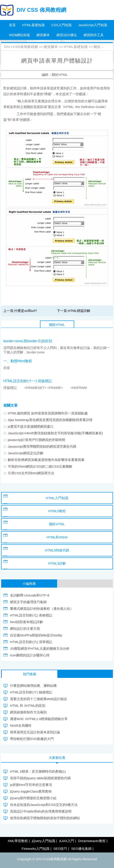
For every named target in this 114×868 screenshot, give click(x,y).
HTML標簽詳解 (79, 311)
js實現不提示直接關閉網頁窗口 (31, 426)
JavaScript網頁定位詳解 (26, 453)
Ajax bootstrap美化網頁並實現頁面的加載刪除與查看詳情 (50, 420)
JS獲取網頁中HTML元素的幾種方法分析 (40, 649)
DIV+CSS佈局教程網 (21, 47)
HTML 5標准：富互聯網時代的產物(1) (38, 771)
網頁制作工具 (94, 35)
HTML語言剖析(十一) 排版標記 (28, 381)
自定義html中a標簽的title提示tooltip (36, 635)
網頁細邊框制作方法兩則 (28, 712)
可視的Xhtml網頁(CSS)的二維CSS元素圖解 (40, 466)
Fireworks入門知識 (35, 849)
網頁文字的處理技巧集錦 (28, 602)
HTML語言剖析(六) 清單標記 (31, 642)
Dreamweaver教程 (92, 841)
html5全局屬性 (21, 725)
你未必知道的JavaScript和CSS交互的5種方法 (44, 805)
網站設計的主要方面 (25, 629)
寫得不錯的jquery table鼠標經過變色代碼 (40, 778)
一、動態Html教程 (18, 361)
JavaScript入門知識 (93, 25)
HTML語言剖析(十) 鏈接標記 (31, 692)
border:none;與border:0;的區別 (28, 341)
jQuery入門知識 (43, 841)
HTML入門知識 (57, 498)
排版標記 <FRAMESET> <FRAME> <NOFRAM (45, 388)
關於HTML (102, 47)
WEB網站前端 (19, 35)
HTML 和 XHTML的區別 (28, 706)
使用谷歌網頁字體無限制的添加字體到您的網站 (45, 818)
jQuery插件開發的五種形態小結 (33, 798)
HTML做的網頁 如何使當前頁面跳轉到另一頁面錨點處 (48, 413)
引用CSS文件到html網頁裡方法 (31, 473)
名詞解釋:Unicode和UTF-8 (30, 595)
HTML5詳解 (57, 563)
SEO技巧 (60, 849)
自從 (7, 368)
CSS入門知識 (61, 25)
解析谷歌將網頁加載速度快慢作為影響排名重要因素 (46, 460)
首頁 (12, 25)
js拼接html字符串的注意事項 (31, 785)
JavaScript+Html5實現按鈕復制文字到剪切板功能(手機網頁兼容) (55, 433)
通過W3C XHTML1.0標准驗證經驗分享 (39, 719)
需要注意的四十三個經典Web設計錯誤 (38, 699)
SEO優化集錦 (81, 849)
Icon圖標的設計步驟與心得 (30, 655)
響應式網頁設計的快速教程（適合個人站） (42, 609)
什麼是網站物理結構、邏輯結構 (33, 686)
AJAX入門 (67, 841)
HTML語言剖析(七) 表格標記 (31, 615)
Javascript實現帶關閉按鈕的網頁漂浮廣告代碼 (42, 446)
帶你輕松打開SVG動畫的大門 (32, 739)
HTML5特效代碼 (57, 550)
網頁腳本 (43, 35)
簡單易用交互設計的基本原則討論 (35, 732)
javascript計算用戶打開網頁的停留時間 (36, 440)
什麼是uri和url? (26, 311)
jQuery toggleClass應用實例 (31, 791)
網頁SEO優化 (67, 35)
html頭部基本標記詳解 (26, 622)
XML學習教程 (18, 841)
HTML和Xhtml (57, 537)
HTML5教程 (57, 511)
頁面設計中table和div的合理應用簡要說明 (41, 811)
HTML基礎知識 (33, 25)
